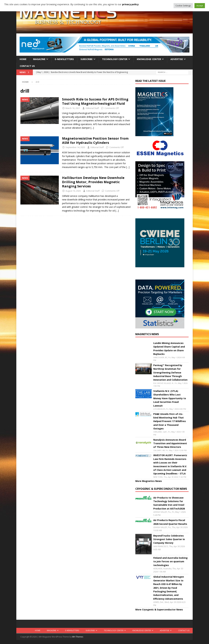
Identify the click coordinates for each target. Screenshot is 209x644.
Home (23, 59)
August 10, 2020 (73, 191)
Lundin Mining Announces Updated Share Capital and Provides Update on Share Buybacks (169, 349)
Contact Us (27, 66)
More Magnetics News (149, 481)
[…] (92, 128)
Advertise (177, 59)
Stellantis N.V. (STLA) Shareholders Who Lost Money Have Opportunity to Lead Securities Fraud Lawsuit (170, 398)
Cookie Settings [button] (183, 6)
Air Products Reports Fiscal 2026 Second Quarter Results (170, 522)
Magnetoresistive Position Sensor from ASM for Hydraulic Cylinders (95, 140)
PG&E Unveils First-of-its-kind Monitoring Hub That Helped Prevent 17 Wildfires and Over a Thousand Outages (170, 421)
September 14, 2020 (75, 147)
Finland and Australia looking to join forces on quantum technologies (170, 561)
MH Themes (78, 637)
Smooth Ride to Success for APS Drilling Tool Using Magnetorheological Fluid (95, 101)
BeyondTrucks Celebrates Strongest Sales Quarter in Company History (169, 539)
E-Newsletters (64, 59)
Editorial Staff (92, 108)
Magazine (39, 59)
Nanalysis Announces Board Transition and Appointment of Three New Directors (170, 443)
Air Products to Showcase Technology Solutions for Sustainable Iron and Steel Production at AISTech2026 (169, 503)
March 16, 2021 (73, 108)
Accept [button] (200, 6)
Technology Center (115, 59)
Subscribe (87, 59)
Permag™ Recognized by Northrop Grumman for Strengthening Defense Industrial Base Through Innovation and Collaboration (170, 373)
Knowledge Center (149, 59)
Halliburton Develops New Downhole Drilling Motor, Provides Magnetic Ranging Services (93, 182)
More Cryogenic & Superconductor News (159, 610)
